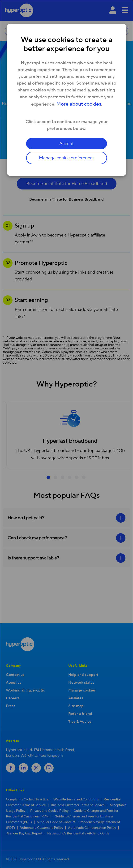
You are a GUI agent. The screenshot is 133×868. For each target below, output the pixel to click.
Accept (66, 144)
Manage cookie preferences (67, 158)
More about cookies (79, 104)
